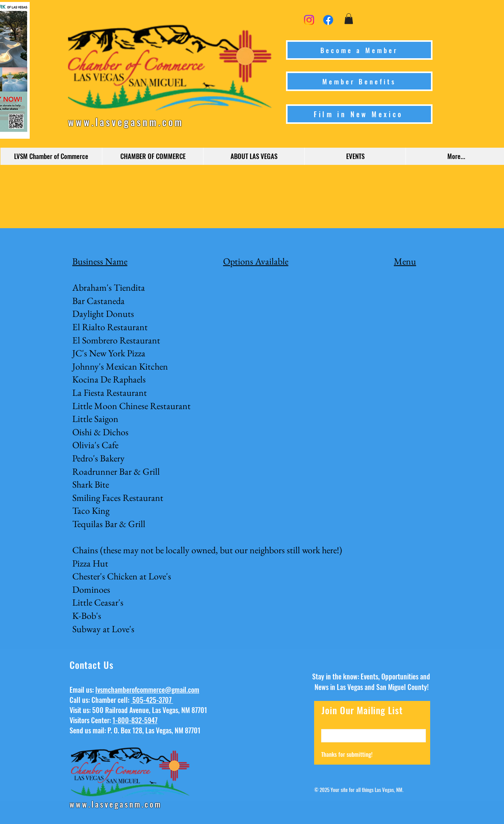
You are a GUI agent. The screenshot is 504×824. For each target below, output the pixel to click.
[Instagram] (309, 20)
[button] (349, 19)
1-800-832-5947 (135, 720)
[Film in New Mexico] (359, 114)
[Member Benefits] (359, 81)
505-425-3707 (152, 700)
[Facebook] (328, 20)
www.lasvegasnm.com (126, 122)
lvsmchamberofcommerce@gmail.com (147, 690)
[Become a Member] (359, 50)
